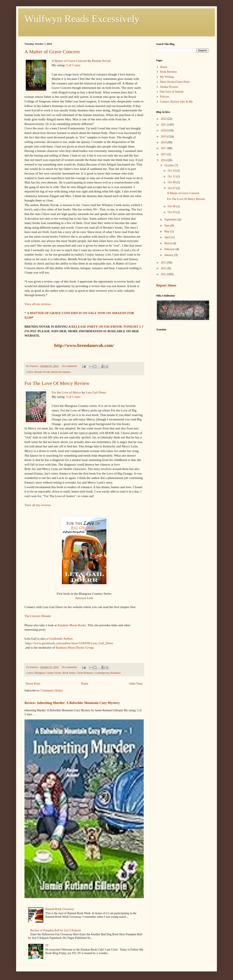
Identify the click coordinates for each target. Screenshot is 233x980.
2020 (164, 130)
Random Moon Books (71, 625)
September (171, 220)
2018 (164, 142)
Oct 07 (172, 188)
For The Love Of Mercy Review (57, 383)
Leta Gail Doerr (96, 392)
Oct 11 (172, 176)
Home (85, 684)
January (169, 255)
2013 (164, 263)
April (168, 237)
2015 (164, 154)
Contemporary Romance (108, 673)
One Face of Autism (172, 92)
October (169, 165)
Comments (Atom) (52, 690)
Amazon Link (84, 598)
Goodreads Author (60, 638)
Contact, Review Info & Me (176, 102)
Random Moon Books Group (74, 647)
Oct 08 (172, 182)
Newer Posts (33, 684)
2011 (164, 274)
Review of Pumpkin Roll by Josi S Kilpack (56, 930)
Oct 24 (172, 171)
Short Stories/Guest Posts (175, 82)
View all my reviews (38, 304)
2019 (164, 137)
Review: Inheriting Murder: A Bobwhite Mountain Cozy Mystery (72, 703)
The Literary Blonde (38, 616)
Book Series (69, 673)
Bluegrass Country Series (48, 673)
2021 (164, 125)
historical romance (61, 372)
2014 (164, 160)
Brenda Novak (101, 61)
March (168, 243)
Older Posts (136, 684)
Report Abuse (166, 285)
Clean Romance (85, 673)
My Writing (167, 77)
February (170, 249)
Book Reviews (169, 72)
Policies (165, 97)
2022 (164, 119)
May (167, 231)
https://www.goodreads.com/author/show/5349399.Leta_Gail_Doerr (69, 643)
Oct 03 (172, 212)
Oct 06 (172, 206)
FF (47, 945)
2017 (164, 148)
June (167, 226)
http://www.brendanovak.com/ (84, 345)
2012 (164, 268)
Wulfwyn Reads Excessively (82, 19)
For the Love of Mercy (66, 392)
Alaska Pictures (169, 87)
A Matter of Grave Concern (52, 52)
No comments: (70, 366)
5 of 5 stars (73, 65)
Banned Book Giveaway (60, 909)
